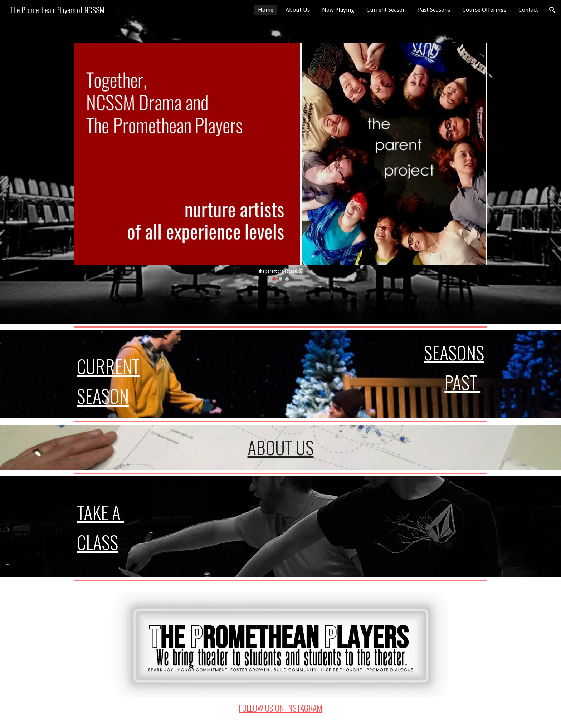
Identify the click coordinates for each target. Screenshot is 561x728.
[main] (139, 374)
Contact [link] (528, 10)
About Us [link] (298, 10)
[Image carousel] (280, 162)
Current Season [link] (386, 10)
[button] (552, 10)
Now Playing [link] (338, 10)
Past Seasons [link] (434, 10)
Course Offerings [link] (484, 10)
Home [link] (266, 10)
